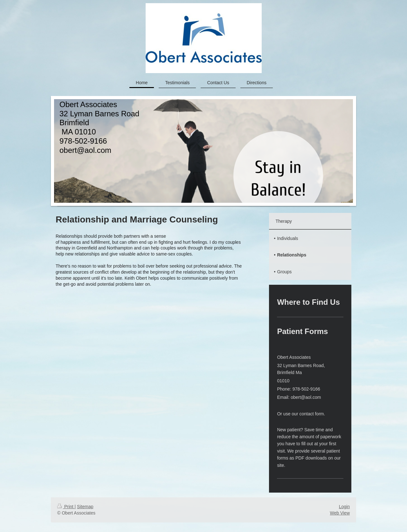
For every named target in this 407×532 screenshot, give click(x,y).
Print (66, 507)
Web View (340, 513)
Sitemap (85, 507)
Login (344, 507)
